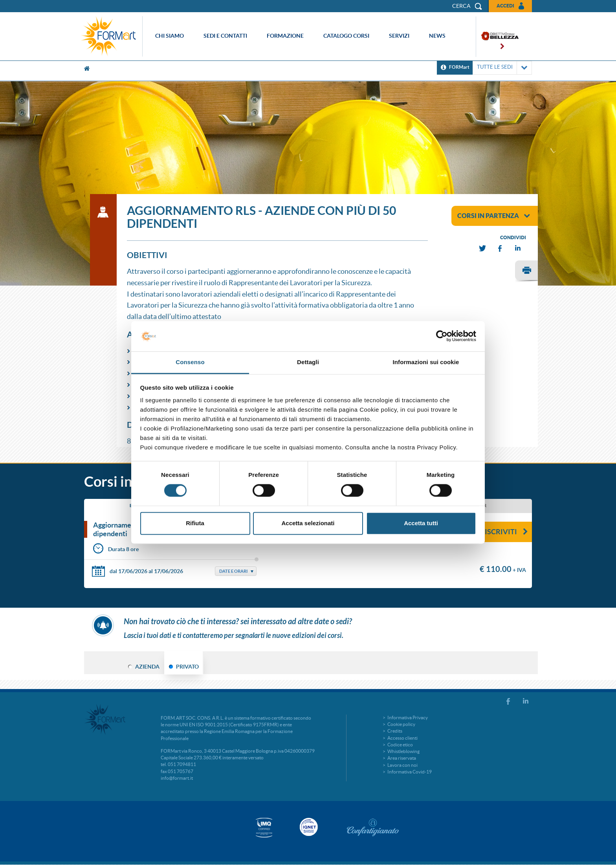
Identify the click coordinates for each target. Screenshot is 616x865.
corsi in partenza (494, 216)
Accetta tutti (421, 523)
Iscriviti (506, 532)
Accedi (505, 6)
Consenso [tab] (190, 362)
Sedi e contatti (225, 36)
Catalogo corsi (346, 36)
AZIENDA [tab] (147, 667)
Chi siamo (170, 36)
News (437, 36)
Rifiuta (195, 523)
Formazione (285, 36)
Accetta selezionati (308, 523)
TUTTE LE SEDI (502, 68)
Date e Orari (233, 571)
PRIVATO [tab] (187, 667)
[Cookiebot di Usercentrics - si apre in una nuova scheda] (442, 336)
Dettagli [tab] (308, 362)
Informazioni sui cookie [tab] (426, 362)
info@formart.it (177, 778)
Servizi (399, 36)
